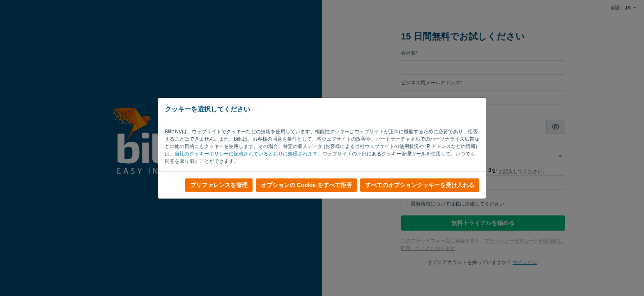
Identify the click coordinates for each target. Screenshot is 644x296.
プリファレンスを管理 (219, 185)
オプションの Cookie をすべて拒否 (306, 185)
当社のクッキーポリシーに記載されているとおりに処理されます (246, 154)
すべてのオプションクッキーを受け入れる (420, 185)
